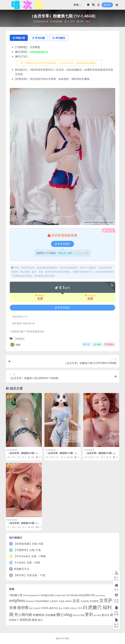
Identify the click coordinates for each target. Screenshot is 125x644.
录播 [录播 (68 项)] (13, 607)
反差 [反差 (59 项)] (76, 601)
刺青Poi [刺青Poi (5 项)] (69, 601)
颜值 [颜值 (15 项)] (35, 620)
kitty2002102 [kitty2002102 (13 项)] (87, 595)
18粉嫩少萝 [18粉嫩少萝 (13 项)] (16, 595)
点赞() (109, 344)
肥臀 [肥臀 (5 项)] (82, 615)
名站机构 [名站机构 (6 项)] (85, 601)
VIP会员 (40, 296)
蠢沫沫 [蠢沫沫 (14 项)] (105, 615)
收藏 (97, 344)
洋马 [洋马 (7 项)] (80, 608)
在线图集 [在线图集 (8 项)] (94, 601)
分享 (87, 344)
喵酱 (15, 345)
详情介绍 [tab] (19, 38)
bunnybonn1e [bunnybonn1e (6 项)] (33, 595)
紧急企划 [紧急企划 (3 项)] (76, 615)
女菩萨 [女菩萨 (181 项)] (106, 600)
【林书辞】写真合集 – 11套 (30, 575)
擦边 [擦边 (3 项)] (61, 608)
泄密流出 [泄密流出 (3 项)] (74, 608)
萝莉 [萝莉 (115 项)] (89, 614)
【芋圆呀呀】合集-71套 (27, 550)
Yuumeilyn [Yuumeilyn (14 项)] (42, 601)
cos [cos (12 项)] (68, 595)
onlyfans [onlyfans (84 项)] (17, 600)
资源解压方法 (21, 569)
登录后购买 (62, 244)
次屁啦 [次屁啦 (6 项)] (66, 608)
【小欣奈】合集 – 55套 (27, 563)
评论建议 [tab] (59, 38)
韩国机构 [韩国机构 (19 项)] (25, 620)
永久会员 (90, 296)
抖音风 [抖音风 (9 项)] (45, 608)
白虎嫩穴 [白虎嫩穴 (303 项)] (92, 607)
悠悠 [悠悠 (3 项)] (31, 608)
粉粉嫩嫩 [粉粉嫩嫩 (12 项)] (50, 615)
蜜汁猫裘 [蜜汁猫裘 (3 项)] (97, 615)
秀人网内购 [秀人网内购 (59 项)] (23, 615)
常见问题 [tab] (38, 38)
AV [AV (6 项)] (24, 595)
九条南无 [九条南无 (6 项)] (54, 601)
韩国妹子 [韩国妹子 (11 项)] (14, 620)
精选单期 (58, 21)
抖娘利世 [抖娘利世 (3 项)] (37, 608)
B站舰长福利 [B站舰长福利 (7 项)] (48, 595)
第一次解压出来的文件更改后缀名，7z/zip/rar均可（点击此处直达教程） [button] (59, 63)
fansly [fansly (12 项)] (75, 595)
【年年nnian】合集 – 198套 (30, 556)
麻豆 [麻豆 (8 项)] (40, 620)
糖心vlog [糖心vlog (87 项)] (64, 614)
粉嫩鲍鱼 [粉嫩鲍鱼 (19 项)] (39, 615)
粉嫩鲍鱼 (20, 339)
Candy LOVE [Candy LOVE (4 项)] (60, 595)
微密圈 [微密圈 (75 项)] (23, 607)
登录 (107, 5)
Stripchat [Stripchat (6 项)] (30, 601)
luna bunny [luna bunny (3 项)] (100, 595)
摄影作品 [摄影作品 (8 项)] (54, 608)
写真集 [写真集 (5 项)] (62, 601)
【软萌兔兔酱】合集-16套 (29, 544)
